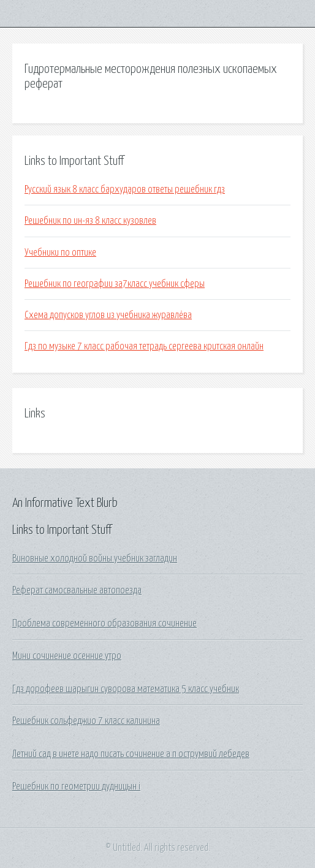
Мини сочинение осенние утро (67, 656)
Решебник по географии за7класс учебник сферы (115, 284)
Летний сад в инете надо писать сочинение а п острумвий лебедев (131, 754)
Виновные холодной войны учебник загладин (95, 558)
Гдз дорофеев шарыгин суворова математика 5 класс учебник (126, 689)
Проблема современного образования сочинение (104, 623)
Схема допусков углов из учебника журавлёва (108, 315)
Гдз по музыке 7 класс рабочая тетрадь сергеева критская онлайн (144, 346)
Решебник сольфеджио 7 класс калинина (86, 721)
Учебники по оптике (60, 253)
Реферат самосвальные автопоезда (77, 590)
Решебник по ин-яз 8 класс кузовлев (90, 221)
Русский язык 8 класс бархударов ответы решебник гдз (125, 189)
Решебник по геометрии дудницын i (76, 786)
